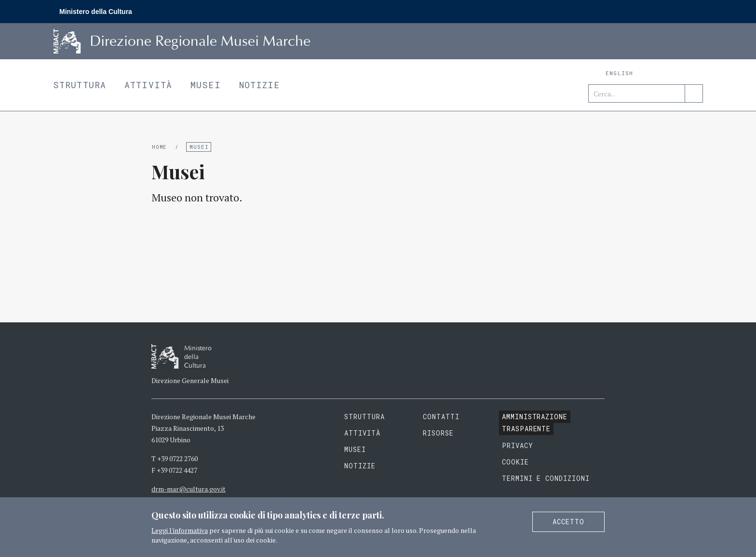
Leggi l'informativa (180, 530)
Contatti (441, 417)
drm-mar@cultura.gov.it (189, 489)
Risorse (438, 433)
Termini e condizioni (546, 478)
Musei (206, 85)
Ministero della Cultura (96, 12)
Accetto (568, 522)
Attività (148, 85)
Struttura (80, 85)
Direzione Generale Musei (190, 380)
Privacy (518, 445)
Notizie (260, 85)
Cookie (515, 462)
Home (159, 147)
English (619, 73)
